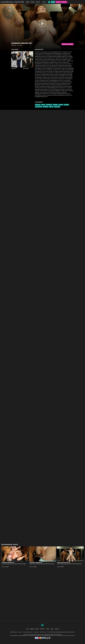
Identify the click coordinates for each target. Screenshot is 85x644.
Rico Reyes (26, 68)
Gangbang (45, 107)
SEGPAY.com (53, 636)
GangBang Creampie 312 (8, 563)
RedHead (55, 105)
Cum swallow (39, 107)
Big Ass (51, 107)
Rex (77, 564)
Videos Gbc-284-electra (63, 563)
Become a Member (68, 44)
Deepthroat (49, 105)
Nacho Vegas (23, 564)
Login (53, 2)
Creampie (66, 105)
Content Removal (72, 636)
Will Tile (19, 564)
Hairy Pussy (57, 107)
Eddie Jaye (39, 564)
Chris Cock (4, 564)
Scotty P (14, 68)
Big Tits (43, 105)
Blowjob (61, 105)
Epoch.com (16, 636)
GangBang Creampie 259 (36, 563)
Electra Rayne (81, 564)
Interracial (38, 105)
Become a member (61, 2)
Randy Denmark (10, 564)
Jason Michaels (52, 564)
